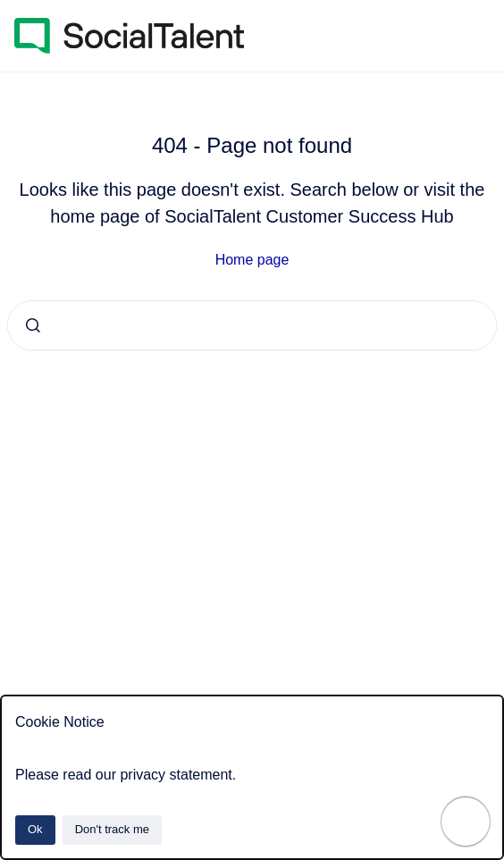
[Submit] (33, 325)
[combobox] (252, 325)
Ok (35, 829)
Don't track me (112, 829)
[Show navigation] (466, 822)
